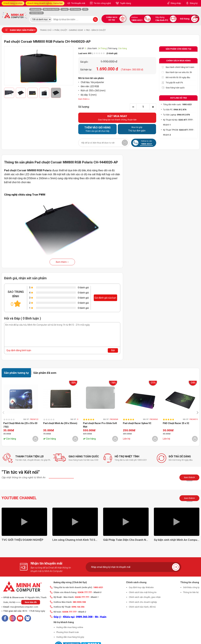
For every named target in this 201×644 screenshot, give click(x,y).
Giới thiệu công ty (191, 587)
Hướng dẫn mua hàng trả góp (70, 637)
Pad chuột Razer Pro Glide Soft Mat (100, 425)
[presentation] (4, 412)
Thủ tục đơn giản (137, 129)
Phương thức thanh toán (68, 632)
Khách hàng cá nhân (13, 3)
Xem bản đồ (31, 602)
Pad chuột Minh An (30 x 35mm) (60, 423)
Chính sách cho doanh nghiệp (143, 602)
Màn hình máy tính (51, 9)
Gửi (113, 350)
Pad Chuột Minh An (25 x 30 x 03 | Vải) (20, 425)
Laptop (65, 9)
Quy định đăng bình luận (19, 350)
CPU (85, 9)
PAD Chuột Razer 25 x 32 (176, 423)
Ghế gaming (36, 9)
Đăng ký (194, 3)
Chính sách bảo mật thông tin (143, 592)
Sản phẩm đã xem (45, 373)
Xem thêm (62, 262)
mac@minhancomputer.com (24, 607)
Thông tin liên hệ (191, 592)
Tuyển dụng (125, 3)
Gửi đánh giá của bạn (105, 298)
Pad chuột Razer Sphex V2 (137, 423)
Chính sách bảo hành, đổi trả (142, 607)
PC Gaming (75, 9)
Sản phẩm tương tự (16, 373)
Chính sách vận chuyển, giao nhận (145, 597)
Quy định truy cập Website (141, 587)
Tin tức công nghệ (102, 3)
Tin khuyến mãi (78, 3)
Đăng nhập (176, 3)
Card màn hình (36, 13)
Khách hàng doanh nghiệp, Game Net (45, 3)
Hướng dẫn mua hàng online (70, 627)
